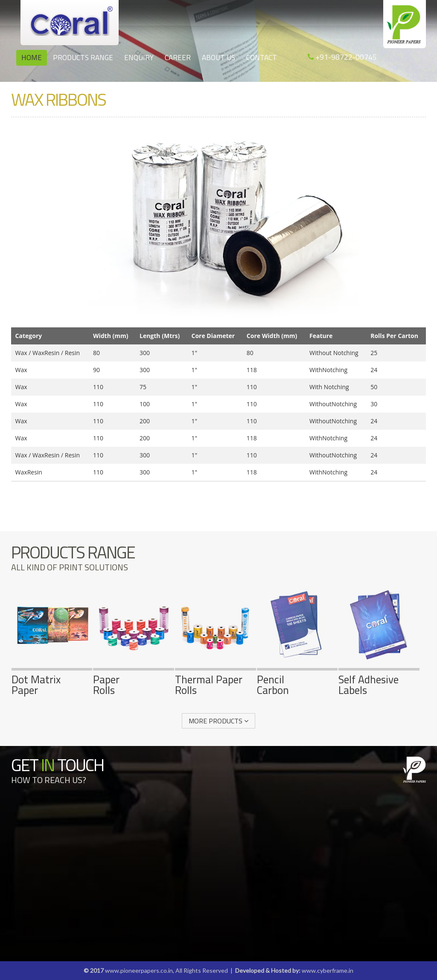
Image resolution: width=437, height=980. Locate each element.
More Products (218, 721)
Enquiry (139, 58)
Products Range (83, 58)
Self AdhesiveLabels (379, 679)
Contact (262, 58)
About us (218, 58)
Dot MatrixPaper (52, 679)
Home (32, 58)
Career (178, 58)
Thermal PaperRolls (216, 679)
